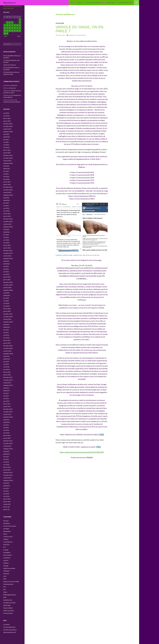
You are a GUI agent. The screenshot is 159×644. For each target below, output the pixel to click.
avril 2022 (6, 240)
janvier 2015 (7, 470)
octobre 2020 (7, 288)
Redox (5, 592)
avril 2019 (6, 335)
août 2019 (6, 325)
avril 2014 (6, 494)
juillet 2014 (7, 486)
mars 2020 (6, 306)
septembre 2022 (8, 227)
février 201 (7, 507)
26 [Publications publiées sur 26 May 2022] (12, 31)
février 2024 (7, 182)
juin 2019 (6, 330)
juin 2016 (6, 425)
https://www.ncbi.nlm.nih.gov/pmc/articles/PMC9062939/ (82, 452)
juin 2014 (6, 488)
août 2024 (6, 166)
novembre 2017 (8, 380)
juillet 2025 (7, 137)
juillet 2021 (7, 264)
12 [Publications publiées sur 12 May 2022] (12, 25)
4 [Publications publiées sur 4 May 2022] (10, 22)
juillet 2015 (7, 454)
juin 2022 (6, 235)
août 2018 (6, 356)
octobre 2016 (7, 414)
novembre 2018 (8, 348)
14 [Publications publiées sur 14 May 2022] (17, 25)
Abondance (7, 523)
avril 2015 (6, 462)
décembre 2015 (8, 441)
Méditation (7, 571)
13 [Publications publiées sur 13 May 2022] (15, 25)
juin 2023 (6, 203)
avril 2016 (6, 430)
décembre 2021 (8, 251)
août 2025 (6, 134)
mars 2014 (6, 496)
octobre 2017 (7, 383)
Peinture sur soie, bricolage (11, 582)
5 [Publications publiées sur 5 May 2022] (12, 22)
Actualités (60, 23)
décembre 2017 (8, 377)
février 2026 (7, 118)
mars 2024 (6, 179)
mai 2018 (6, 364)
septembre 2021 (8, 258)
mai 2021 (6, 269)
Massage (6, 566)
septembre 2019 (8, 322)
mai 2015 (6, 459)
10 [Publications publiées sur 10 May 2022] (7, 25)
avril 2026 (6, 113)
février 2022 (7, 245)
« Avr (5, 36)
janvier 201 (7, 510)
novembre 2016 (8, 412)
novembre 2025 (8, 126)
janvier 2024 (7, 184)
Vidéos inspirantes (9, 611)
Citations (6, 539)
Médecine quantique (9, 568)
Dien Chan (6, 545)
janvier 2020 (7, 311)
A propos (6, 521)
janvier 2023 (7, 216)
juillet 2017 (7, 391)
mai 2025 (6, 142)
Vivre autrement (8, 613)
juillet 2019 (7, 327)
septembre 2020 (8, 290)
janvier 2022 (7, 248)
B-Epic (5, 534)
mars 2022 (6, 243)
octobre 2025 (7, 129)
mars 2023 (6, 211)
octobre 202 (7, 504)
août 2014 (6, 483)
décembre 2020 (8, 282)
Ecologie (6, 550)
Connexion (7, 624)
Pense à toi (14, 85)
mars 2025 (6, 147)
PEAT (5, 579)
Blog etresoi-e (9, 3)
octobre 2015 (7, 446)
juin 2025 (6, 140)
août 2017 (6, 388)
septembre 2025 (8, 132)
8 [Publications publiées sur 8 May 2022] (20, 22)
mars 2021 (6, 274)
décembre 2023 (8, 187)
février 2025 (7, 150)
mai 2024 (6, 174)
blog (72, 3)
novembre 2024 (8, 158)
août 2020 (6, 293)
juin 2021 (6, 266)
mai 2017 (6, 396)
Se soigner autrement (9, 603)
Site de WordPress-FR (10, 632)
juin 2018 (6, 362)
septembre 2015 (8, 449)
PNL (5, 587)
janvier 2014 (7, 502)
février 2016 (7, 436)
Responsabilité (111, 3)
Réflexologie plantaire (10, 595)
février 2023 (7, 214)
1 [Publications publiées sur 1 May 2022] (20, 20)
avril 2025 (6, 145)
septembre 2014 (8, 480)
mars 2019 (6, 338)
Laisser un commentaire (77, 35)
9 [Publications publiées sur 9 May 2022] (5, 25)
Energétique (7, 552)
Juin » (19, 36)
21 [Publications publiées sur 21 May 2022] (17, 28)
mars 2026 (6, 116)
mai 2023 (6, 206)
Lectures (6, 560)
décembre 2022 (8, 219)
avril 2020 (6, 303)
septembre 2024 (8, 163)
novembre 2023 (8, 190)
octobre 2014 (7, 478)
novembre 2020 (8, 285)
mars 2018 (6, 369)
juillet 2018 (7, 359)
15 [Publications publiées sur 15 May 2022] (20, 25)
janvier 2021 (7, 280)
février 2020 (7, 309)
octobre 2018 (7, 351)
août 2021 (6, 261)
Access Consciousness (10, 526)
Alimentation (7, 531)
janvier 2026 (7, 121)
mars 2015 (6, 465)
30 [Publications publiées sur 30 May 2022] (5, 33)
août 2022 (6, 229)
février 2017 (7, 404)
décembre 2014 (8, 473)
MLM (5, 576)
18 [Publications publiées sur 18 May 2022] (10, 28)
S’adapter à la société (125, 3)
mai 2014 (6, 491)
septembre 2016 (8, 417)
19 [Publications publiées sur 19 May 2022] (12, 28)
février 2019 (7, 340)
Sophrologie (7, 605)
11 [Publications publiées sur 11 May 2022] (10, 25)
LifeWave (6, 563)
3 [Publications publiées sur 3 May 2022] (7, 22)
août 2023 (6, 198)
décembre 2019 (8, 314)
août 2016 (6, 420)
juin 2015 (6, 457)
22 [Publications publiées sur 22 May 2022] (20, 28)
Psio (5, 589)
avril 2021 (6, 272)
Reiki (5, 597)
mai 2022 (6, 237)
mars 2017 (6, 401)
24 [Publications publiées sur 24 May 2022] (7, 31)
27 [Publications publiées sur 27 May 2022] (15, 31)
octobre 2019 (7, 319)
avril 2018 (6, 367)
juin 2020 (6, 298)
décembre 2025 (8, 124)
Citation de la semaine (10, 65)
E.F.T (5, 547)
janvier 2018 (7, 375)
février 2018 (7, 372)
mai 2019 (6, 332)
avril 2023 (6, 208)
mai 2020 (6, 301)
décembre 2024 (8, 155)
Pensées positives (8, 584)
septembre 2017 (8, 385)
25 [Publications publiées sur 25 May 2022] (10, 31)
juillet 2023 (7, 200)
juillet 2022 (7, 232)
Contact (79, 3)
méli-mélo (6, 574)
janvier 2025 (7, 153)
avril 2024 (6, 177)
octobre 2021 (7, 256)
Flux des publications (9, 627)
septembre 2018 (8, 354)
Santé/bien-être (8, 600)
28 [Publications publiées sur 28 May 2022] (17, 31)
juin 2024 (6, 171)
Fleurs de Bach (8, 555)
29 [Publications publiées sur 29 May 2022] (20, 31)
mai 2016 (6, 428)
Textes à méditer (8, 608)
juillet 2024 (7, 169)
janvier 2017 (7, 406)
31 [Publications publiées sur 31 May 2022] (7, 33)
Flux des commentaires (10, 630)
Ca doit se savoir (8, 537)
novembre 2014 (8, 475)
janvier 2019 (7, 343)
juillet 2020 (7, 295)
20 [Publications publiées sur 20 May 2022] (15, 28)
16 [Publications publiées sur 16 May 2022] (5, 28)
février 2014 (7, 499)
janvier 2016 (7, 438)
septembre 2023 (8, 195)
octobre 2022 (7, 224)
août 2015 (6, 451)
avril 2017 (6, 399)
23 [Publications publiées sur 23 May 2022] (5, 31)
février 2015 (7, 467)
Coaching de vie (8, 542)
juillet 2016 (7, 422)
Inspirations (7, 558)
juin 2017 (6, 393)
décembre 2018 (8, 346)
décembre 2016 (8, 409)
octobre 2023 (7, 192)
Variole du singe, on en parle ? (79, 29)
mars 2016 (6, 433)
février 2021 (7, 277)
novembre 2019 (8, 317)
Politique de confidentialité (94, 3)
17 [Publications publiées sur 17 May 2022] (7, 28)
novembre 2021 (8, 253)
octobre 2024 (7, 161)
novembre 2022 (8, 221)
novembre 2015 (8, 443)
